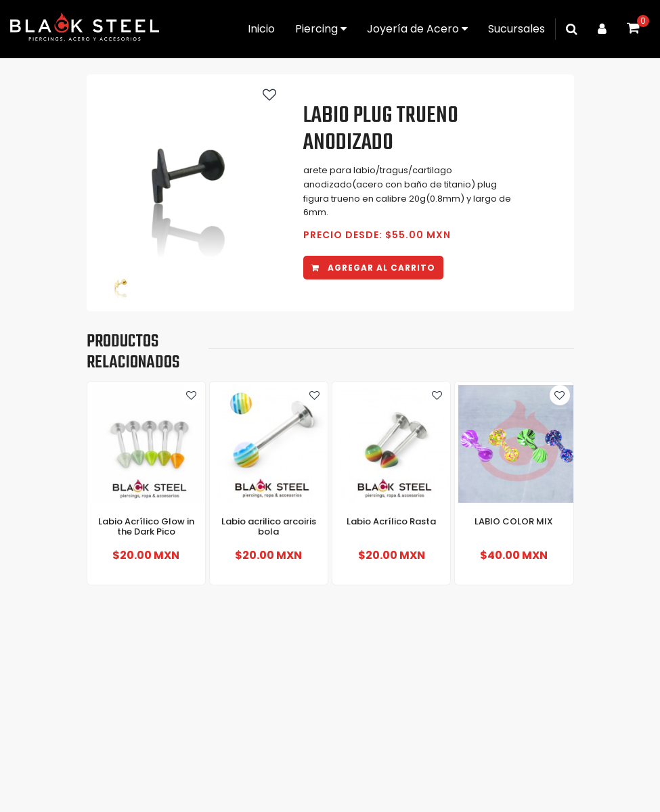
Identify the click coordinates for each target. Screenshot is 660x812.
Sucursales (516, 29)
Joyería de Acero (417, 29)
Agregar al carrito (373, 268)
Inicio (261, 29)
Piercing (321, 29)
